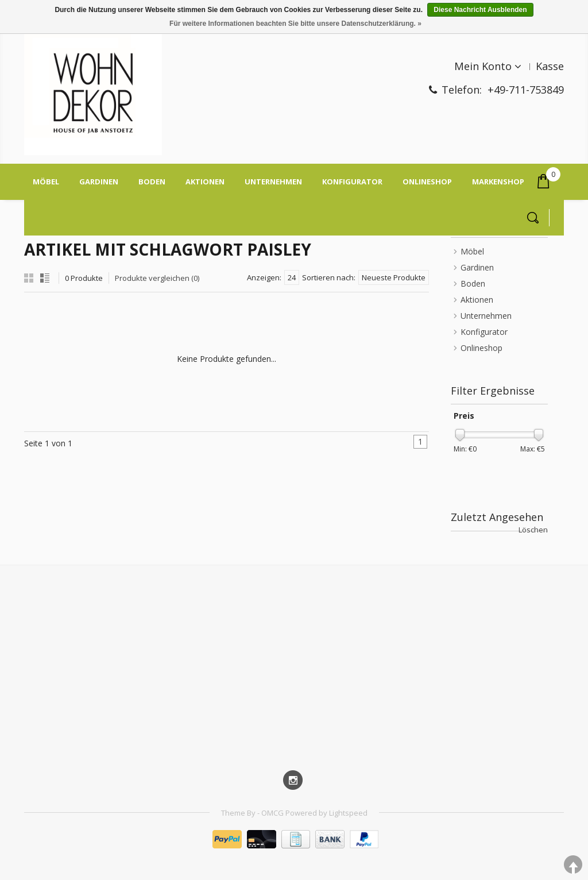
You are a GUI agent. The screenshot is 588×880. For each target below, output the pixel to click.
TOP (573, 865)
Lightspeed (348, 813)
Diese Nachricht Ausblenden (480, 10)
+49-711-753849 (526, 90)
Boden (152, 182)
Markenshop (498, 182)
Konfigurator (352, 182)
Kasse (550, 66)
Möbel (46, 182)
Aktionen (205, 182)
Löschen (533, 530)
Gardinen (99, 182)
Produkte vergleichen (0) (157, 278)
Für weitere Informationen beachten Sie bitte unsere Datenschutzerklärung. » (295, 24)
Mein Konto (483, 66)
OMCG (273, 813)
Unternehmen (273, 182)
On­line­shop (427, 182)
